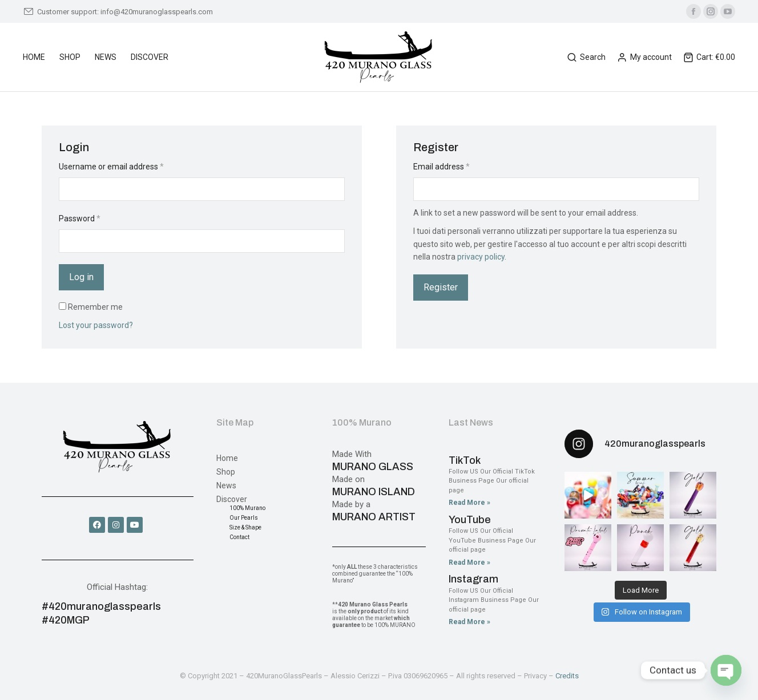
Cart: (709, 57)
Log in (81, 277)
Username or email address (111, 167)
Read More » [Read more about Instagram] (469, 622)
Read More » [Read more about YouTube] (469, 563)
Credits (567, 676)
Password (80, 219)
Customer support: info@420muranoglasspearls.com (118, 12)
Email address (442, 167)
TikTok (465, 460)
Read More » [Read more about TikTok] (469, 503)
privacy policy (481, 257)
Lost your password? (96, 325)
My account (644, 57)
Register (441, 287)
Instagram (473, 579)
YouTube (470, 520)
